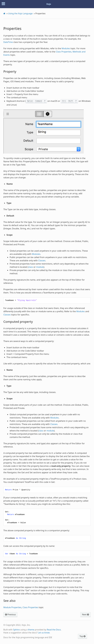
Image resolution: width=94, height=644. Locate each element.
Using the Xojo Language (20, 13)
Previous (10, 614)
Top (82, 636)
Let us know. (44, 633)
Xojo (49, 4)
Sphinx (16, 630)
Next (85, 614)
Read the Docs (54, 630)
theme (31, 630)
